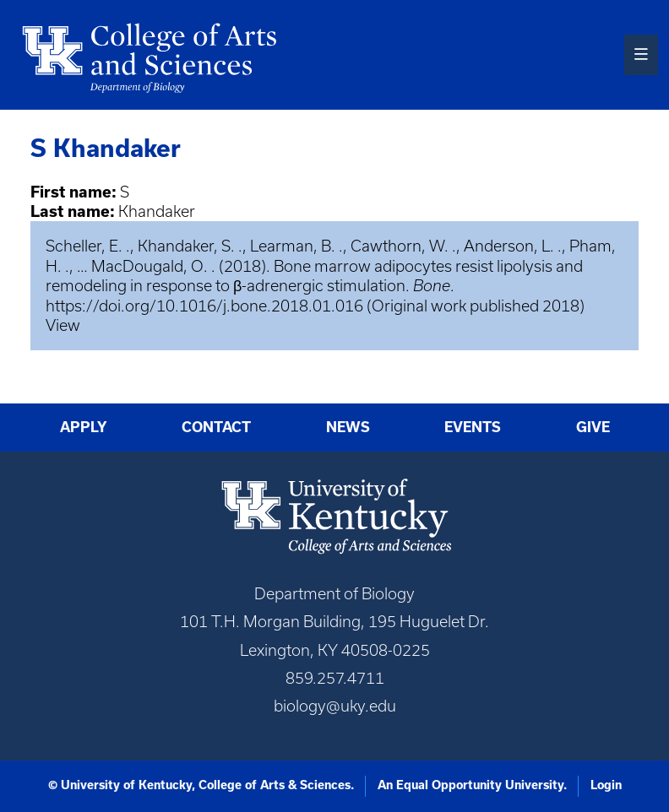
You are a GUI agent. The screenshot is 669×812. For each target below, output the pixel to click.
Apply (84, 427)
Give (593, 427)
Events (473, 427)
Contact (216, 427)
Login (606, 785)
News (348, 427)
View (63, 325)
